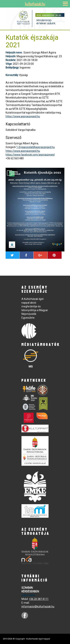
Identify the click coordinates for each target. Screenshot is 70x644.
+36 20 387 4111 (39, 599)
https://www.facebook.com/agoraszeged (30, 155)
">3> (35, 147)
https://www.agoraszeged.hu (23, 116)
